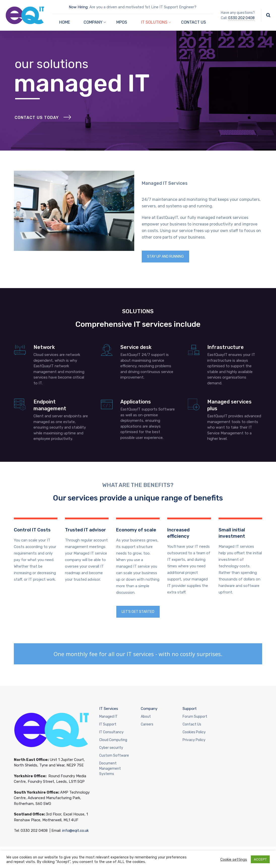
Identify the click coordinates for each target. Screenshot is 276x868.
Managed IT (108, 717)
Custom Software (114, 756)
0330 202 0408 (241, 18)
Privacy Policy (194, 740)
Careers (147, 724)
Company (149, 709)
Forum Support (195, 717)
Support (190, 709)
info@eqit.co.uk (75, 831)
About (146, 717)
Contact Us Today (37, 131)
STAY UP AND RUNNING (165, 257)
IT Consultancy (111, 732)
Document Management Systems (110, 769)
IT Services (109, 709)
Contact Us (192, 724)
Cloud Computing (113, 740)
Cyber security (111, 748)
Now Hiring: (79, 7)
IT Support (108, 724)
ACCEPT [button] (260, 859)
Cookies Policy (194, 732)
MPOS (122, 22)
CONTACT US (194, 22)
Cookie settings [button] (234, 859)
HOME (65, 22)
